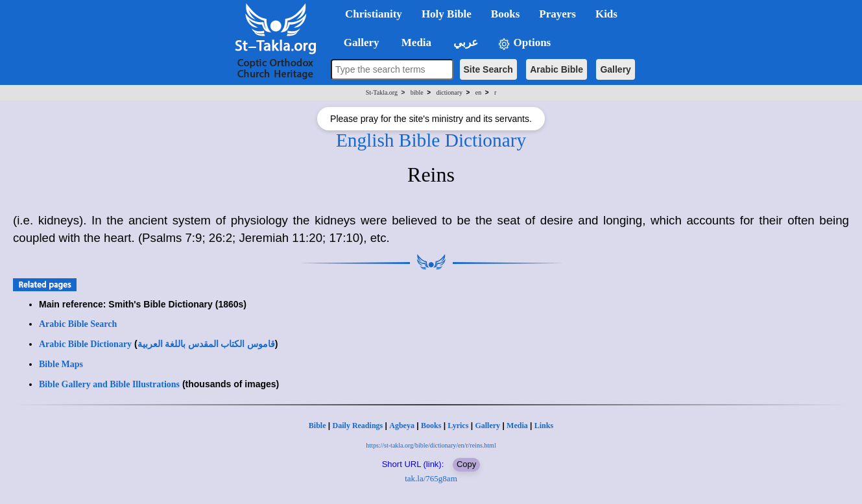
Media (517, 426)
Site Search (488, 69)
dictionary (450, 92)
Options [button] (524, 43)
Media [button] (415, 42)
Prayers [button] (557, 14)
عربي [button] (464, 42)
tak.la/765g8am (431, 478)
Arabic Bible (557, 69)
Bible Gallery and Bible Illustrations (109, 384)
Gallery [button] (357, 42)
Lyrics (458, 426)
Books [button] (505, 14)
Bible (317, 426)
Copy (466, 464)
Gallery (615, 69)
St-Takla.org (382, 92)
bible (417, 92)
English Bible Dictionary (431, 140)
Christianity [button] (374, 14)
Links (544, 426)
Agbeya (402, 426)
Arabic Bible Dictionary (85, 344)
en (478, 92)
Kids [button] (606, 14)
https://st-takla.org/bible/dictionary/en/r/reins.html (431, 445)
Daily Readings (358, 426)
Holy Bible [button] (447, 14)
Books (431, 426)
